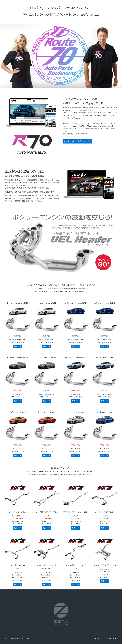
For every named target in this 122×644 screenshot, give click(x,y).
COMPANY (96, 638)
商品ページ (17, 346)
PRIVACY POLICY (112, 638)
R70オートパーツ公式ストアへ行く (77, 141)
